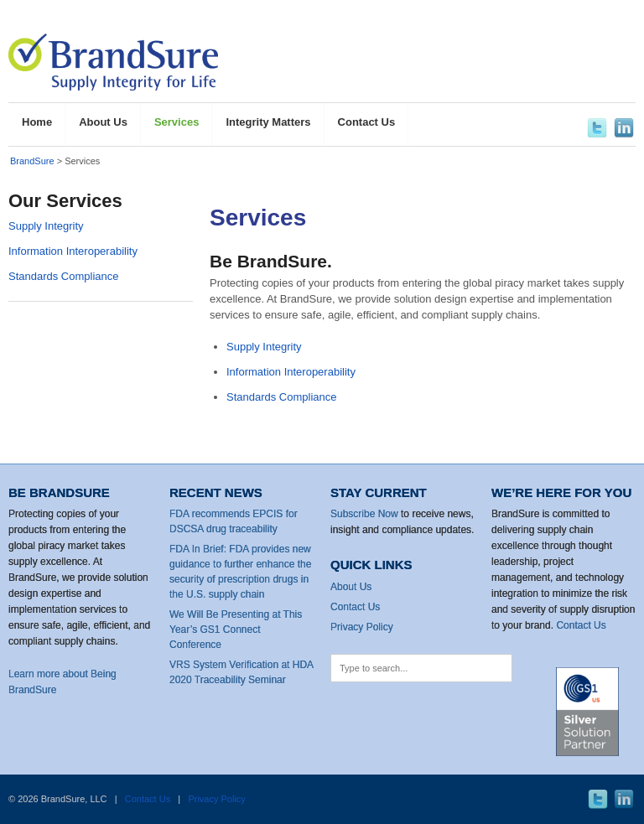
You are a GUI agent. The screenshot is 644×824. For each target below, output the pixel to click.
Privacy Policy (362, 627)
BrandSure (32, 161)
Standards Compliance (282, 397)
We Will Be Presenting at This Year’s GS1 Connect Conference (236, 630)
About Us (351, 587)
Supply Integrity (264, 347)
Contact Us (355, 607)
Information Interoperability (291, 372)
